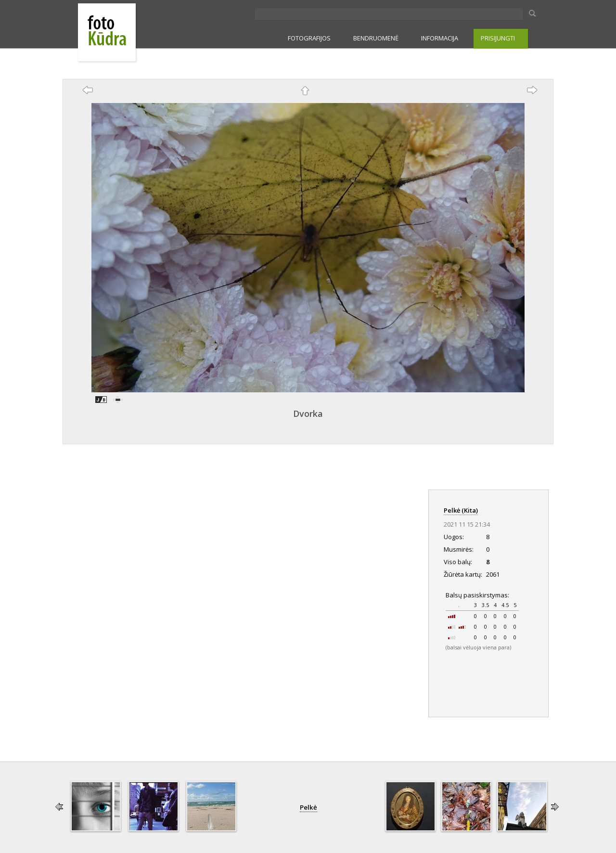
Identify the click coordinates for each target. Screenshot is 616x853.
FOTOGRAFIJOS (309, 38)
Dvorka (308, 414)
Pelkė (308, 807)
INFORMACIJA (440, 38)
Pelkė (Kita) (461, 510)
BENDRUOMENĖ (376, 38)
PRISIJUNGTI (498, 38)
